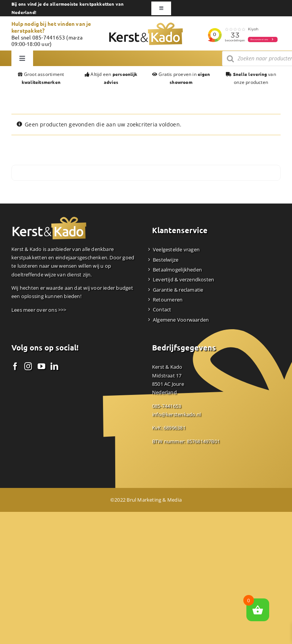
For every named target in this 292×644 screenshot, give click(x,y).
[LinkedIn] (54, 366)
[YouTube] (41, 366)
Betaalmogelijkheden (177, 270)
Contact (162, 309)
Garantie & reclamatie (178, 290)
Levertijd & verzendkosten (183, 279)
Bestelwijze (166, 260)
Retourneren (168, 300)
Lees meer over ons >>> (39, 310)
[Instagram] (28, 366)
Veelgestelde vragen (176, 249)
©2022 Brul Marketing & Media (146, 500)
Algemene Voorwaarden (181, 320)
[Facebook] (15, 366)
